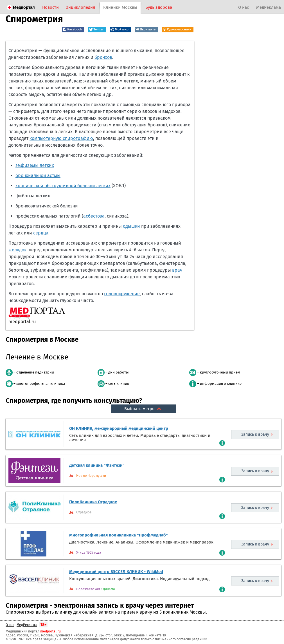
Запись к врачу (255, 434)
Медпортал (24, 7)
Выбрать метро (143, 409)
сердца (41, 233)
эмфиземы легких (35, 165)
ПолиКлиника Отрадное (93, 502)
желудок (17, 250)
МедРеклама (269, 7)
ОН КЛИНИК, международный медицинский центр (119, 428)
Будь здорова (159, 7)
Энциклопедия (81, 7)
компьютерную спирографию (61, 138)
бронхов (103, 57)
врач (177, 270)
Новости (50, 7)
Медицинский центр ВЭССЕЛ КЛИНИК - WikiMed (116, 572)
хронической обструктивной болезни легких (63, 186)
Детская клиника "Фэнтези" (97, 465)
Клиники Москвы (120, 7)
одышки (131, 226)
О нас (244, 7)
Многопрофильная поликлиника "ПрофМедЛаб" (119, 535)
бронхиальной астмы (38, 175)
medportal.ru (50, 631)
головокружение (122, 294)
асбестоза (94, 216)
